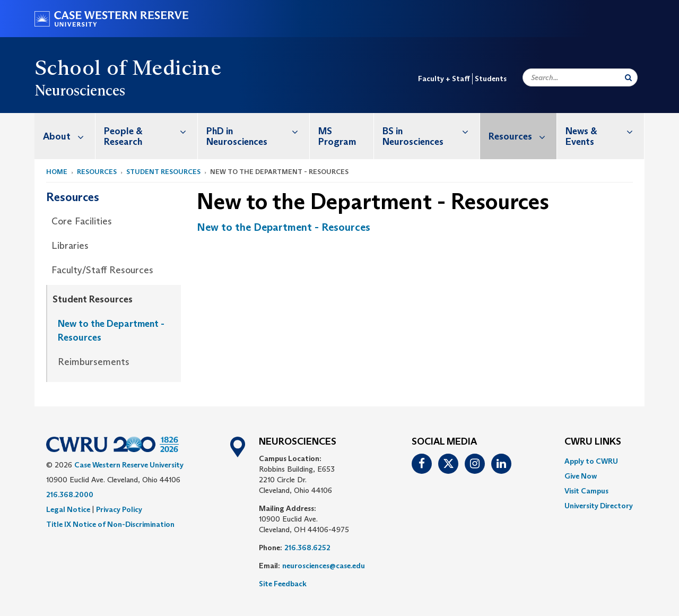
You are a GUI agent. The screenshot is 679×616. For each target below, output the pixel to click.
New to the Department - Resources (111, 331)
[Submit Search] (628, 77)
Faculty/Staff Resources (102, 270)
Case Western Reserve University (129, 465)
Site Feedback (283, 584)
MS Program (337, 136)
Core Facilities (82, 221)
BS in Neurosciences (431, 131)
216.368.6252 (307, 548)
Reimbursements (94, 362)
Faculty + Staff (444, 79)
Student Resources (163, 172)
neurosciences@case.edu (324, 566)
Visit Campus (586, 491)
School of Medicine (128, 67)
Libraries (70, 246)
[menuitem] (65, 136)
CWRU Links (593, 442)
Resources (523, 136)
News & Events (605, 131)
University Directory (599, 506)
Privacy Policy (119, 509)
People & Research (151, 131)
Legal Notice (68, 509)
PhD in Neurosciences (258, 131)
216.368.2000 (70, 494)
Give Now (581, 476)
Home (57, 172)
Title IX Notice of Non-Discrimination (110, 524)
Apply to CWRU (591, 461)
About (69, 136)
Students (491, 79)
